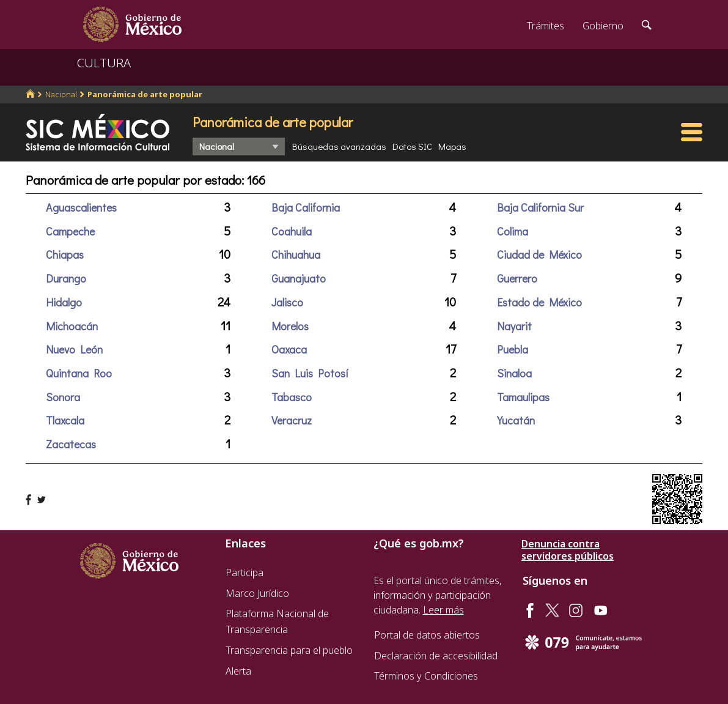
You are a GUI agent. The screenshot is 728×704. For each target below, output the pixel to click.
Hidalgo (64, 302)
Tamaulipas (523, 397)
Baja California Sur (540, 207)
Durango (66, 278)
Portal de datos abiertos (427, 635)
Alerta (238, 671)
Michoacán (72, 326)
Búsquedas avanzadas (339, 146)
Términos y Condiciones (426, 676)
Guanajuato (299, 278)
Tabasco (292, 397)
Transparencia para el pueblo (289, 650)
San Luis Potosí (310, 373)
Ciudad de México (539, 254)
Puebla (513, 349)
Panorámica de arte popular (145, 94)
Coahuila (292, 231)
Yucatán (516, 420)
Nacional (61, 94)
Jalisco (287, 302)
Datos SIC (412, 146)
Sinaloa (514, 373)
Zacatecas (71, 444)
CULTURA (104, 63)
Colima (513, 231)
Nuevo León (74, 349)
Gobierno (603, 26)
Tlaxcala (65, 420)
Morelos (290, 326)
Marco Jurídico (257, 593)
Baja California (306, 207)
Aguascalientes (81, 207)
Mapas (452, 146)
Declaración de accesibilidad (436, 656)
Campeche (70, 231)
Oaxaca (289, 349)
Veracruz (292, 420)
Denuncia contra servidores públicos (568, 550)
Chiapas (65, 254)
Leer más (443, 610)
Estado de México (539, 302)
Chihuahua (296, 254)
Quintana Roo (79, 373)
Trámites (546, 26)
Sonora (63, 397)
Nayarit (514, 326)
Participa (245, 572)
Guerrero (517, 278)
